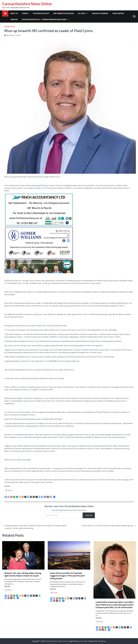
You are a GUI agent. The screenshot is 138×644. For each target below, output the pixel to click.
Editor (7, 35)
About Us (14, 13)
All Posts (82, 13)
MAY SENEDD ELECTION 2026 (64, 13)
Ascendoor (84, 641)
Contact (25, 13)
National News (10, 27)
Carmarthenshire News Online (27, 4)
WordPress (102, 641)
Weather (14, 19)
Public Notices (118, 13)
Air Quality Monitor (100, 13)
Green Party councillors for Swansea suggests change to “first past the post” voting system (68, 576)
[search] (134, 16)
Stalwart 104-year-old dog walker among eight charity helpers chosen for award (23, 574)
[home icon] (5, 13)
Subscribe (89, 515)
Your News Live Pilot (41, 13)
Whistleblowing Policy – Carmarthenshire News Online (44, 19)
